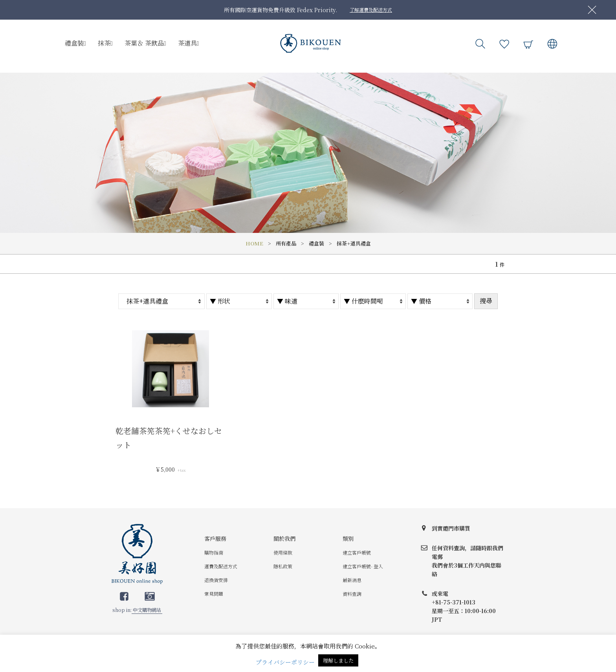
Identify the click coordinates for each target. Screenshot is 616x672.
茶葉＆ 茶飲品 (145, 43)
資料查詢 (352, 594)
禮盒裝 (75, 43)
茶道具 (189, 43)
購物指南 (214, 552)
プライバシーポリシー (285, 662)
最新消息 (352, 580)
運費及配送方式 (221, 566)
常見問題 (214, 594)
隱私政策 (283, 566)
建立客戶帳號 (357, 552)
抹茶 (105, 43)
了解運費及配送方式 (371, 10)
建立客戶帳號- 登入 (363, 566)
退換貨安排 (216, 580)
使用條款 (283, 552)
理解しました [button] (338, 660)
